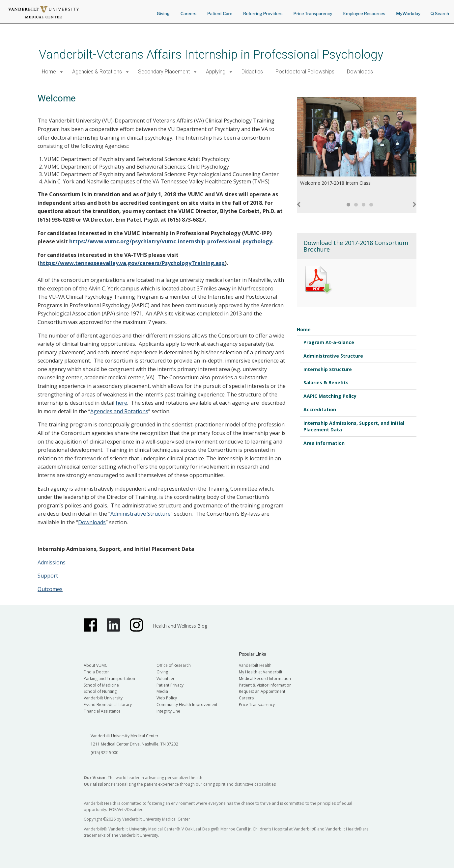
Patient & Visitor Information (265, 685)
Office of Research (174, 665)
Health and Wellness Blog (180, 626)
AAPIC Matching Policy (330, 396)
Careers (188, 14)
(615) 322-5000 (104, 753)
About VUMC (96, 665)
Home (49, 72)
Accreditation (320, 409)
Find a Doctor (96, 672)
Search (440, 11)
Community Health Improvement (187, 705)
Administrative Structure (141, 514)
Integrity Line (168, 711)
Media (162, 691)
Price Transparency (313, 14)
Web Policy (167, 698)
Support (48, 576)
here (121, 403)
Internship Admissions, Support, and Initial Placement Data (354, 426)
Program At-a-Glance (329, 342)
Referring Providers (263, 14)
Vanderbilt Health (255, 665)
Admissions (52, 562)
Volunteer (166, 678)
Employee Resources (364, 14)
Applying (216, 72)
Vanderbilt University (103, 698)
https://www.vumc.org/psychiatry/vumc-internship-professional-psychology (171, 241)
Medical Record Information (265, 678)
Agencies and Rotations (119, 411)
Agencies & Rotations (97, 72)
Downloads (360, 72)
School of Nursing (100, 691)
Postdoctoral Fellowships (305, 72)
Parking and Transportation (109, 678)
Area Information (324, 443)
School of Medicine (101, 685)
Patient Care (220, 14)
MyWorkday (408, 14)
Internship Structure (328, 369)
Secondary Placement (164, 72)
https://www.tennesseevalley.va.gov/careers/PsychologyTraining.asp (132, 263)
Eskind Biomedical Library (108, 705)
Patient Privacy (170, 685)
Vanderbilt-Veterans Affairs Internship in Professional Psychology (211, 54)
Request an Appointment (262, 691)
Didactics (252, 72)
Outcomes (50, 589)
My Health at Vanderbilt (261, 672)
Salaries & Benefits (326, 382)
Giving (163, 14)
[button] (61, 72)
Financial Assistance (102, 711)
